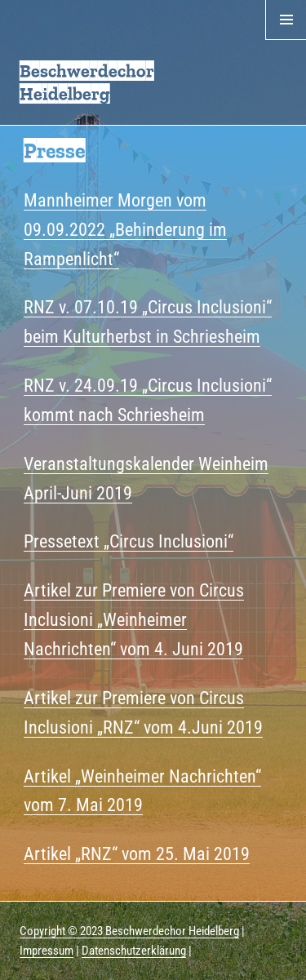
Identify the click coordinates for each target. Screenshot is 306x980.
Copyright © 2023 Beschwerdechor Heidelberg (129, 931)
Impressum (47, 951)
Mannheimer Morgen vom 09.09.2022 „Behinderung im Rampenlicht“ (125, 229)
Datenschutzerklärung (134, 951)
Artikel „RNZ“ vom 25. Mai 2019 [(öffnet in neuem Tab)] (137, 854)
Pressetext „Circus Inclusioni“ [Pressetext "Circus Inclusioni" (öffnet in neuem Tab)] (129, 541)
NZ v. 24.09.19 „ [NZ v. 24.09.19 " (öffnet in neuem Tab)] (91, 385)
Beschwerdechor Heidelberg (87, 82)
